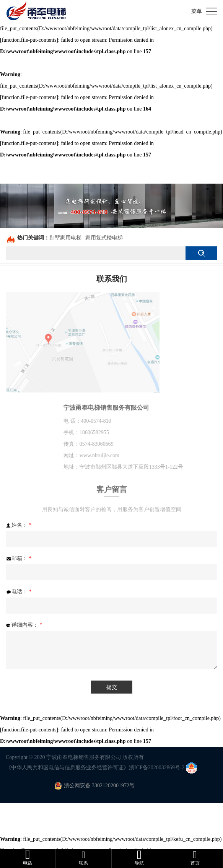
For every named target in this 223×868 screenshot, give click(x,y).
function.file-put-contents (29, 40)
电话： (19, 592)
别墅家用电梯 (65, 238)
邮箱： (19, 559)
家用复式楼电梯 (104, 238)
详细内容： (24, 625)
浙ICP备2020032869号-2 (157, 768)
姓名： (19, 525)
